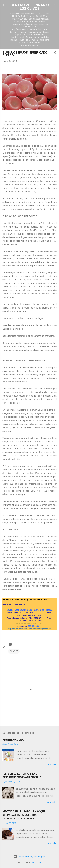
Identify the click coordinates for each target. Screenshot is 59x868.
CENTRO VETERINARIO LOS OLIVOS (30, 7)
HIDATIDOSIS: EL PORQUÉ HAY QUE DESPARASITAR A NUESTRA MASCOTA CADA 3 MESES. (24, 815)
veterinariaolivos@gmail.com (29, 623)
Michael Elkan (37, 862)
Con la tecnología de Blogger (29, 857)
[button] (55, 53)
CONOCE (14, 651)
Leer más (51, 765)
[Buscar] (55, 6)
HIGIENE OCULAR (13, 740)
